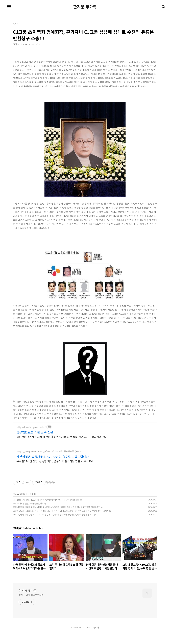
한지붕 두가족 (85, 7)
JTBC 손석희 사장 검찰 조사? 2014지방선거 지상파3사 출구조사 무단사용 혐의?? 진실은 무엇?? (53, 524)
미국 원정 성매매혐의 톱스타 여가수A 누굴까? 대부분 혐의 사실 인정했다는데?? (46, 510)
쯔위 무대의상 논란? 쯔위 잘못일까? (28, 513)
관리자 (96, 637)
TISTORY (86, 637)
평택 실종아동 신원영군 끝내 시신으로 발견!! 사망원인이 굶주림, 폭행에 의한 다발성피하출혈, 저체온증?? (57, 517)
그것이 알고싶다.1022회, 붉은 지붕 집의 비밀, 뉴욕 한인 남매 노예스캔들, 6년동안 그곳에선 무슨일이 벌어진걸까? (60, 521)
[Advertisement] (85, 452)
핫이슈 (16, 504)
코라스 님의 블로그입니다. (32, 605)
